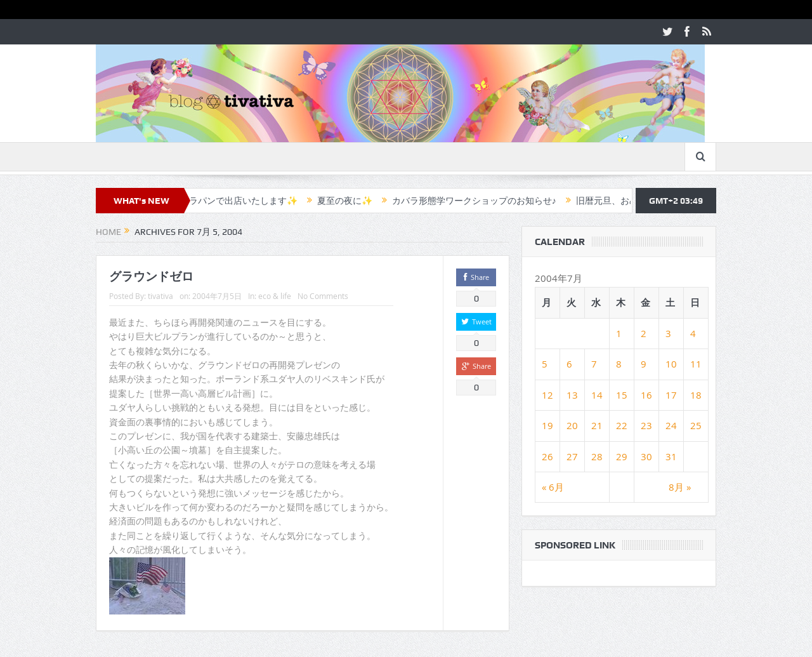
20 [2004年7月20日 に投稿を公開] (572, 425)
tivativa (160, 296)
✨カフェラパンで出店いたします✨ (232, 201)
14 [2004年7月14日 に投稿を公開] (597, 395)
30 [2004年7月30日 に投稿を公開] (646, 456)
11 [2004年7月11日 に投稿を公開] (696, 364)
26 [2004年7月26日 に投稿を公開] (547, 456)
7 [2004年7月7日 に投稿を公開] (594, 364)
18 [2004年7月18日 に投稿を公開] (696, 395)
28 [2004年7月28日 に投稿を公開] (597, 456)
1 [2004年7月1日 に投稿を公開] (619, 333)
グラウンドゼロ (151, 276)
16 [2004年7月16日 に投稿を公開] (646, 395)
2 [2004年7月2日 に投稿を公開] (644, 333)
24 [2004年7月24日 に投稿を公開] (671, 425)
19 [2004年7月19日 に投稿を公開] (547, 425)
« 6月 (553, 487)
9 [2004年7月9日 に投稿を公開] (644, 364)
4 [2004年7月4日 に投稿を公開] (693, 333)
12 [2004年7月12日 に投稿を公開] (547, 395)
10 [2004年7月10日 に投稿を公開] (671, 364)
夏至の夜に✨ (352, 201)
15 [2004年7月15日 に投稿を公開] (622, 395)
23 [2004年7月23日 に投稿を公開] (646, 425)
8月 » (680, 487)
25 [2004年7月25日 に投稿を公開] (696, 425)
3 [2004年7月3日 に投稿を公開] (668, 333)
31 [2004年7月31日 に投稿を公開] (671, 456)
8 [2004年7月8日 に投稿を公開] (619, 364)
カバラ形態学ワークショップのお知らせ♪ (482, 201)
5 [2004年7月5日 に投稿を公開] (545, 364)
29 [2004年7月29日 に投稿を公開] (622, 456)
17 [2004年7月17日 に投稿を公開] (671, 395)
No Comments (323, 296)
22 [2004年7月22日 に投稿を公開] (622, 425)
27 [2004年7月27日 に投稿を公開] (572, 456)
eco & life (275, 296)
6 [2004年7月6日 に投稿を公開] (569, 364)
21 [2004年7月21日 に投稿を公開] (597, 425)
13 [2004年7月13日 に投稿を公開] (572, 395)
